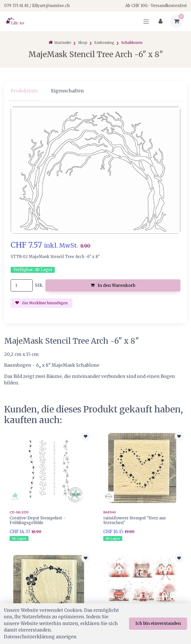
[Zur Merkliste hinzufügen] (86, 436)
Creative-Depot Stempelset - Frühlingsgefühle (37, 520)
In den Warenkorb (113, 285)
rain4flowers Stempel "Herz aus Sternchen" (135, 520)
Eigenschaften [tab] (67, 91)
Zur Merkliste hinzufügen (42, 303)
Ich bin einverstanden (158, 623)
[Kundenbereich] (161, 21)
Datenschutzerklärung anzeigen (40, 637)
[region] (95, 91)
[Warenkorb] (176, 21)
